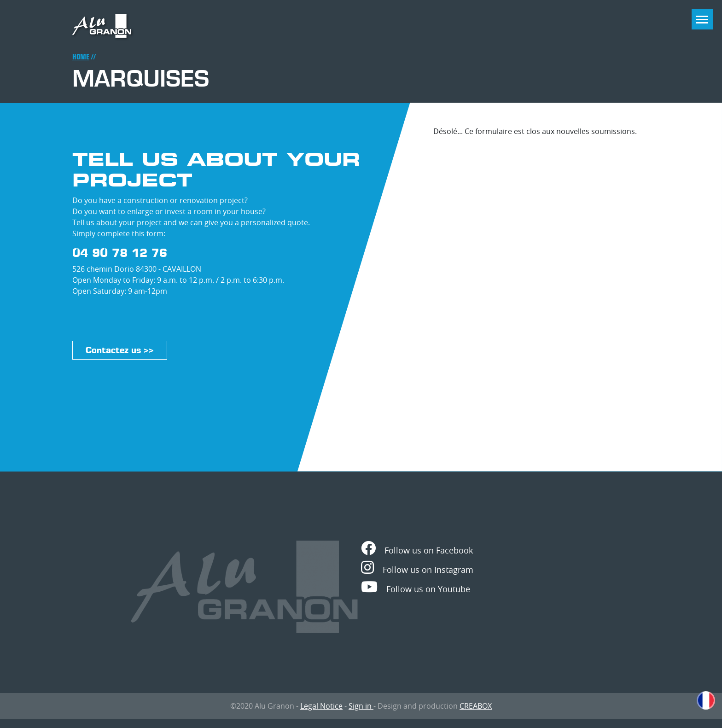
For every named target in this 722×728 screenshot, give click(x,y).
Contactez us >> (120, 350)
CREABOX (476, 706)
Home (81, 57)
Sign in (361, 706)
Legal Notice (321, 706)
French (706, 700)
